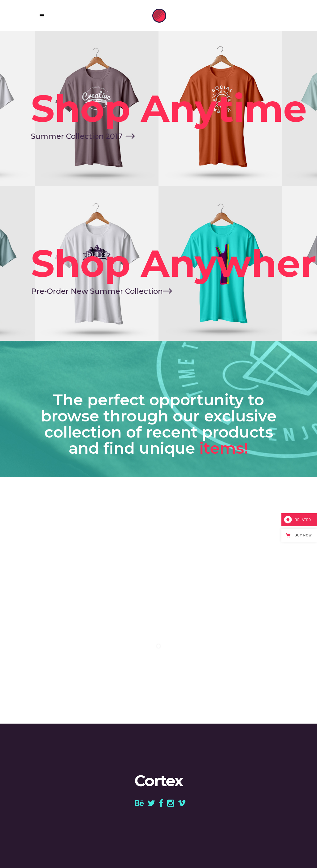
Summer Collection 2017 (77, 136)
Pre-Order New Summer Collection (97, 291)
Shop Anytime (169, 108)
